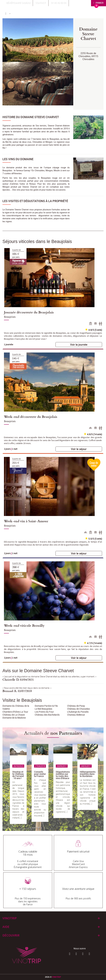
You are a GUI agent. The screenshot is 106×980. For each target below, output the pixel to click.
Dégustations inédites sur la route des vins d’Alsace (63, 775)
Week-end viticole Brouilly (24, 625)
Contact (41, 3)
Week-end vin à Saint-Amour (26, 521)
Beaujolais (10, 317)
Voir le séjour (79, 449)
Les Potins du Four (44, 712)
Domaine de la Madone (14, 718)
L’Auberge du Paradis (78, 712)
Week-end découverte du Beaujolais (31, 417)
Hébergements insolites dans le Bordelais (88, 774)
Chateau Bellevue (76, 715)
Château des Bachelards (47, 715)
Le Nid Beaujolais (43, 709)
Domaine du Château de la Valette (16, 707)
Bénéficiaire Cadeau (18, 3)
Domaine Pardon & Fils (46, 706)
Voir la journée (79, 345)
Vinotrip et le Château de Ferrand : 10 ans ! (18, 775)
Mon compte (81, 3)
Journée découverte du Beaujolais (29, 312)
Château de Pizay (76, 706)
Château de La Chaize (14, 715)
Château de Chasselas (79, 709)
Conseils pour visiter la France (40, 774)
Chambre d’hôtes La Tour (15, 712)
